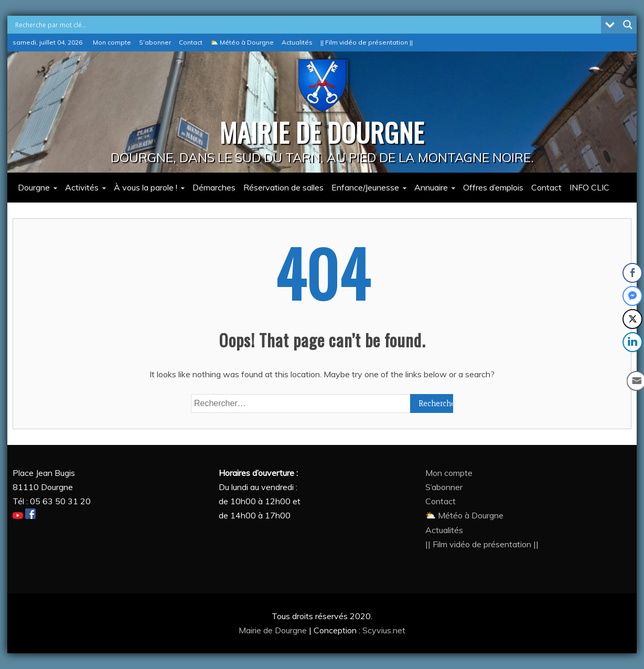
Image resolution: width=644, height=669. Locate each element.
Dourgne (34, 187)
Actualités (297, 42)
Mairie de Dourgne (274, 630)
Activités (82, 187)
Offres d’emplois (493, 187)
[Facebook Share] (632, 273)
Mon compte (112, 42)
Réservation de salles (283, 187)
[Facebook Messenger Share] (632, 296)
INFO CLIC (589, 187)
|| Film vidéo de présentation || (367, 42)
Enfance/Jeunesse (365, 187)
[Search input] (307, 25)
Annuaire (431, 187)
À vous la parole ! (146, 187)
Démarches (214, 187)
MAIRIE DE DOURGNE (322, 132)
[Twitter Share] (632, 319)
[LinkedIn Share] (634, 342)
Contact (191, 42)
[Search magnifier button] (628, 25)
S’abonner (155, 42)
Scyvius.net (384, 630)
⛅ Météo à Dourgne (242, 42)
